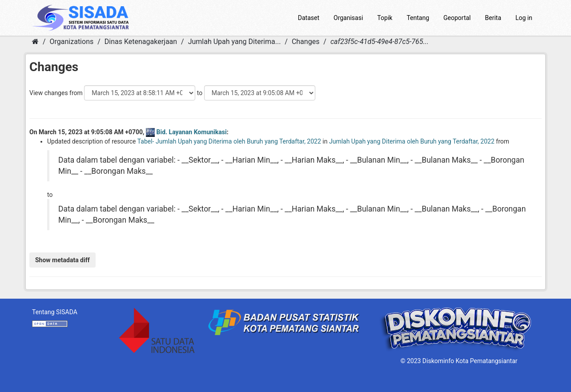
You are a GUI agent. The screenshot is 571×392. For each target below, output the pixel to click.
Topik (385, 18)
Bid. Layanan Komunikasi (192, 132)
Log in (524, 18)
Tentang (418, 18)
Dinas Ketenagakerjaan (141, 42)
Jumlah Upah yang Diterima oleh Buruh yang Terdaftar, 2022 (412, 141)
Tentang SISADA (55, 312)
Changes (306, 42)
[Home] (35, 42)
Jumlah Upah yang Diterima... (235, 42)
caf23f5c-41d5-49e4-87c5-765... (380, 42)
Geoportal (457, 18)
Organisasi (348, 18)
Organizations (72, 42)
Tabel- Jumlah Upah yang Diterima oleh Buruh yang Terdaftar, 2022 (229, 141)
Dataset (309, 18)
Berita (493, 18)
